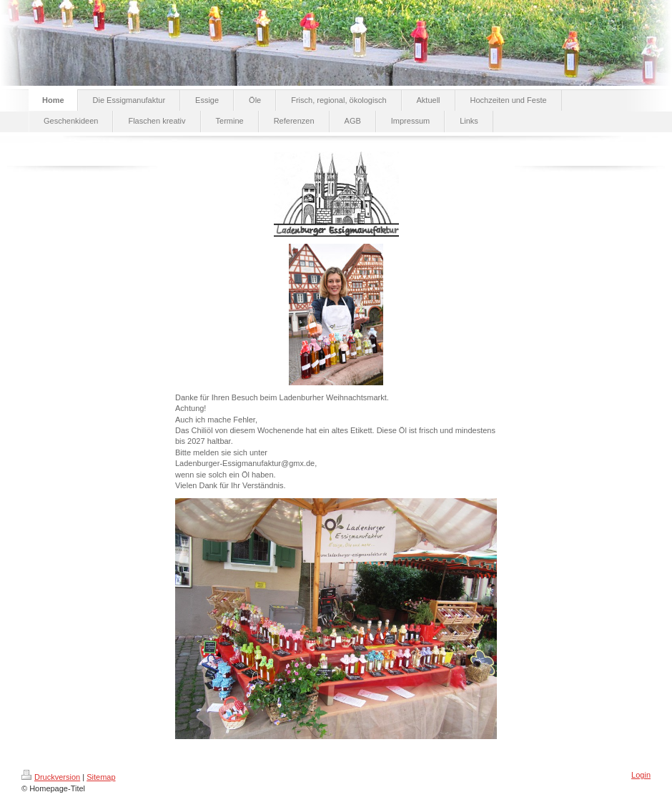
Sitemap (101, 777)
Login (641, 775)
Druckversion (51, 777)
